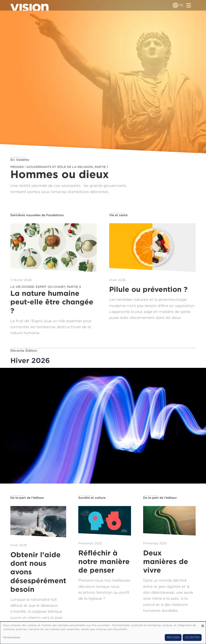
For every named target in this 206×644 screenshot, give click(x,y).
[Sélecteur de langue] (175, 5)
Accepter (192, 637)
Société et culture (92, 498)
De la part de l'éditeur (27, 498)
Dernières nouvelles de (37, 215)
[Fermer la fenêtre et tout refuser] (203, 624)
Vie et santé (118, 215)
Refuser (173, 637)
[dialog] (103, 633)
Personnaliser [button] (12, 637)
